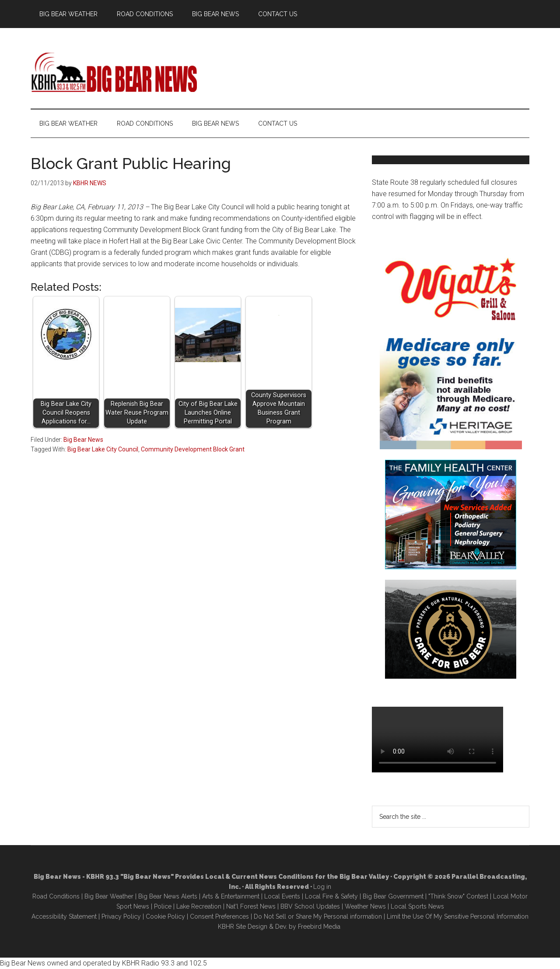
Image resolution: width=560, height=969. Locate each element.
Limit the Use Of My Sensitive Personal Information (458, 916)
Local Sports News (417, 906)
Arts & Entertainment (231, 896)
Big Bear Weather (109, 896)
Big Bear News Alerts (168, 896)
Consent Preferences (219, 916)
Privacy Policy (121, 916)
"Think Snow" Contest (458, 896)
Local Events (282, 896)
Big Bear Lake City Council (103, 449)
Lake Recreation (199, 906)
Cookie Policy (165, 916)
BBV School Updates (310, 906)
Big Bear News (83, 440)
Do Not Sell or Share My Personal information (318, 916)
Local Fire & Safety (331, 896)
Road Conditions (56, 896)
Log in (322, 887)
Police (163, 906)
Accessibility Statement (64, 916)
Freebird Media (319, 927)
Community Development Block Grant (193, 449)
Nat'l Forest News (251, 906)
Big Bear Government (393, 896)
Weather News (365, 906)
